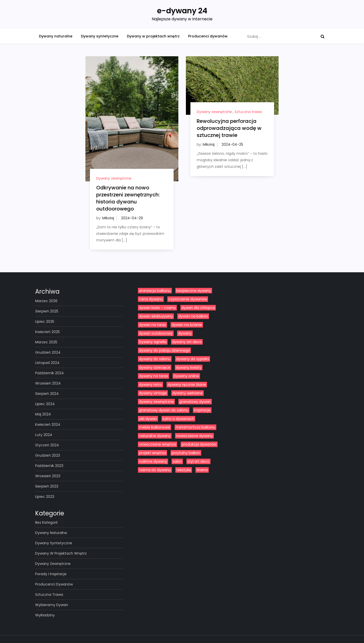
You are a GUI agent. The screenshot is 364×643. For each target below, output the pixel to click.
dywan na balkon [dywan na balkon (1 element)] (193, 316)
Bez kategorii (46, 522)
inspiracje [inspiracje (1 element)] (202, 410)
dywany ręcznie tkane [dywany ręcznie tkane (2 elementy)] (187, 385)
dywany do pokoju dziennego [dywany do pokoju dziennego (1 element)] (164, 350)
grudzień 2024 (48, 352)
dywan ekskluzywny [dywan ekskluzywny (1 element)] (156, 316)
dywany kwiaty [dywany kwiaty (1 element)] (189, 367)
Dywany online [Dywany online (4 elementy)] (186, 376)
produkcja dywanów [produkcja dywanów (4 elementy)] (199, 444)
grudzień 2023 (48, 455)
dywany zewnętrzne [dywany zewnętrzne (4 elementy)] (156, 402)
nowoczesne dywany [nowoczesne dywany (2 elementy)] (194, 436)
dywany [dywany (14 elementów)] (185, 333)
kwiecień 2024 (48, 424)
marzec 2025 (46, 342)
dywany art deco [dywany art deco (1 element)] (187, 342)
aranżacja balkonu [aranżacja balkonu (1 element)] (155, 291)
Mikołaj (108, 218)
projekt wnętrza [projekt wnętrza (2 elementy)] (152, 453)
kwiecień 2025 (47, 332)
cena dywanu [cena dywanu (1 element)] (151, 299)
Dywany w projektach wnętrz (153, 36)
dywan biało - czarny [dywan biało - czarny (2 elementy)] (157, 308)
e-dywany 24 (182, 11)
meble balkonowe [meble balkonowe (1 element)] (154, 427)
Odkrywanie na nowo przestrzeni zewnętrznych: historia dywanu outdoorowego (128, 198)
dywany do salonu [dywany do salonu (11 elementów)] (155, 359)
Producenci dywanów (208, 36)
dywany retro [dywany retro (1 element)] (150, 385)
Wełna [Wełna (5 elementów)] (202, 470)
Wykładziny (45, 615)
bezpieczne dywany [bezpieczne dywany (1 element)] (194, 291)
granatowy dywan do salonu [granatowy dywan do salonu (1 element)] (164, 410)
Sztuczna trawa (248, 112)
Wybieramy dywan (52, 605)
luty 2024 (44, 435)
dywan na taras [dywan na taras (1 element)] (152, 325)
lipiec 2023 (45, 497)
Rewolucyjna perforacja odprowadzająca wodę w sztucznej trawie (229, 128)
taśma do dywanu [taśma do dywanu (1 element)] (155, 470)
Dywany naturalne (56, 36)
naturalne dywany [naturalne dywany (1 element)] (155, 436)
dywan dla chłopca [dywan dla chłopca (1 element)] (198, 308)
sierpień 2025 (47, 311)
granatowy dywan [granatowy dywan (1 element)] (195, 402)
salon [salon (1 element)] (177, 461)
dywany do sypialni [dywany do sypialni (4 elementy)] (193, 359)
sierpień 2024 (47, 394)
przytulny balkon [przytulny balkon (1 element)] (186, 453)
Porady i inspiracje (51, 574)
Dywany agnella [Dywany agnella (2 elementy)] (153, 342)
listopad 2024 (47, 363)
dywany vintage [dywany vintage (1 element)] (153, 393)
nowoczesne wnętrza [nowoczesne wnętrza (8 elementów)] (158, 444)
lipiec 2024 (45, 404)
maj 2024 (43, 414)
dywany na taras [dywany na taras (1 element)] (153, 376)
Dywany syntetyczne (100, 36)
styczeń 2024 (47, 445)
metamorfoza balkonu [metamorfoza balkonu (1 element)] (195, 427)
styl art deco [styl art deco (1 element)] (198, 461)
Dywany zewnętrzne (114, 178)
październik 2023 (49, 466)
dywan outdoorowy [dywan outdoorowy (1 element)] (156, 333)
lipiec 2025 (45, 321)
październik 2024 (49, 373)
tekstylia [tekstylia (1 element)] (184, 470)
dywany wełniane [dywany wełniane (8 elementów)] (188, 393)
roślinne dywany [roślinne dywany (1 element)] (153, 461)
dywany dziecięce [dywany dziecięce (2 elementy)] (155, 367)
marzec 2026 (46, 301)
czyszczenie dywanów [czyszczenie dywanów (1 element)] (188, 299)
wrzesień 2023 (48, 476)
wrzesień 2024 (48, 383)
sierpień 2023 (47, 486)
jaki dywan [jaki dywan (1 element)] (148, 419)
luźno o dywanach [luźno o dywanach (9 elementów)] (178, 419)
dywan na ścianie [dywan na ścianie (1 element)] (187, 325)
